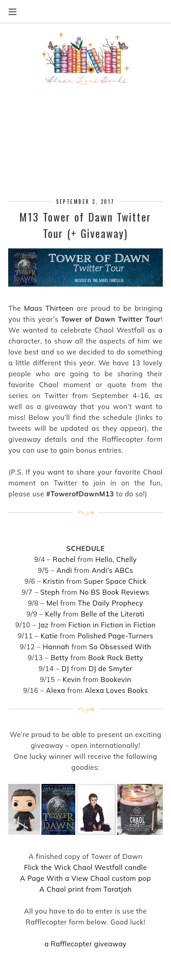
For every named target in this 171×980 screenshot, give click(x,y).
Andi (64, 570)
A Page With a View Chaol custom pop (85, 878)
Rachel (64, 559)
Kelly (53, 614)
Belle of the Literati (113, 614)
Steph (50, 592)
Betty (60, 658)
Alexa (56, 690)
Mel (52, 603)
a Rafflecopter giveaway (85, 944)
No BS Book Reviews (114, 592)
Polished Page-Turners (115, 636)
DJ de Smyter (110, 669)
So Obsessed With (120, 647)
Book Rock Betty (116, 658)
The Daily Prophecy (111, 603)
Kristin (54, 581)
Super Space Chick (115, 581)
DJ (65, 669)
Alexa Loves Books (116, 690)
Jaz (44, 625)
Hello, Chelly (116, 559)
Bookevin (116, 679)
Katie (49, 636)
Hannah (56, 647)
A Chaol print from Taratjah (85, 889)
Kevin (72, 679)
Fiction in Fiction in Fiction (112, 625)
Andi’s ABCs (112, 570)
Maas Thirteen (49, 308)
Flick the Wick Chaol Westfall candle (86, 867)
